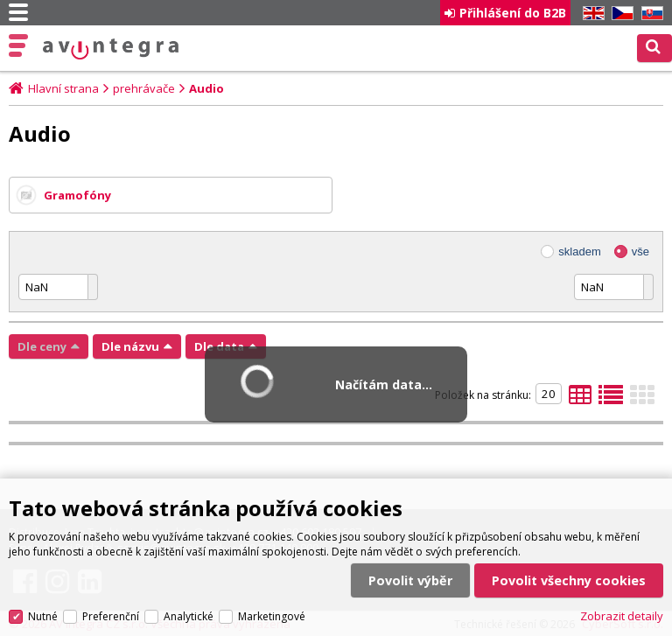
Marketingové (272, 616)
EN (591, 14)
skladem (579, 252)
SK (649, 14)
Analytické (189, 616)
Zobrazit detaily (622, 616)
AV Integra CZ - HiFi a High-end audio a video (111, 49)
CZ (619, 14)
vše (640, 252)
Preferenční (111, 616)
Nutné (43, 616)
